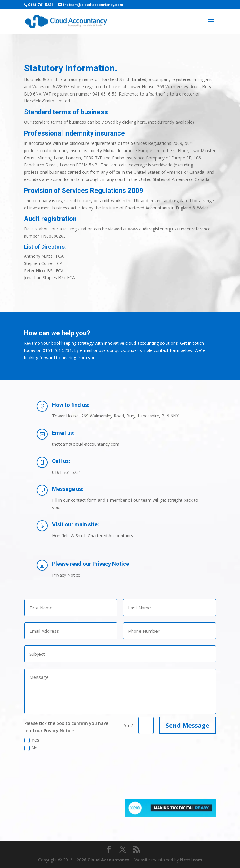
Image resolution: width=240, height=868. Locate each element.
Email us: (63, 433)
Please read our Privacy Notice (91, 564)
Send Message (188, 725)
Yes (32, 740)
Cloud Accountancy (108, 860)
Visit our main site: (76, 524)
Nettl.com (191, 860)
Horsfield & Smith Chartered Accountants (93, 536)
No (31, 748)
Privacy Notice (66, 575)
